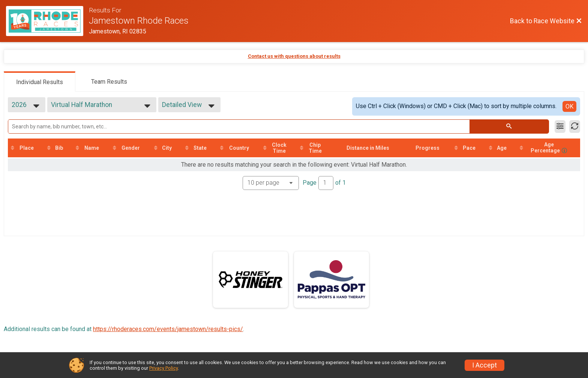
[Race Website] (47, 21)
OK (569, 106)
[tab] (40, 81)
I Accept (484, 365)
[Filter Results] (560, 127)
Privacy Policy (163, 368)
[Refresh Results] (575, 127)
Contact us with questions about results (294, 56)
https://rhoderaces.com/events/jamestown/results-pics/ (168, 329)
